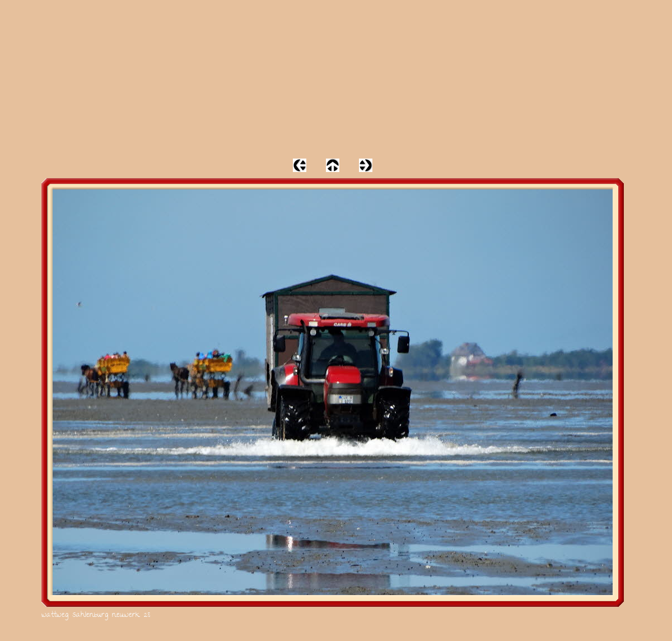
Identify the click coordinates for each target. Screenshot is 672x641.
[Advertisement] (336, 78)
